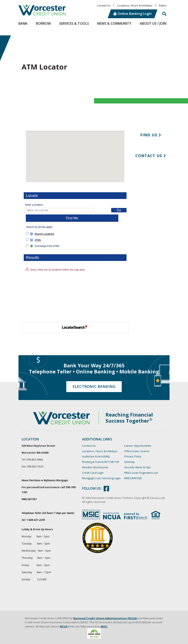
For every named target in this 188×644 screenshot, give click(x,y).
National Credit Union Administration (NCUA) (105, 618)
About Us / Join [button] (153, 23)
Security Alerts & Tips (138, 467)
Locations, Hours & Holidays (135, 5)
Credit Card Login (93, 473)
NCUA (64, 626)
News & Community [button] (114, 23)
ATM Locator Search (137, 451)
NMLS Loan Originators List (141, 473)
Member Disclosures (95, 467)
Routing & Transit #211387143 (101, 462)
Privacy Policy (133, 456)
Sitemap (129, 462)
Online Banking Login (135, 14)
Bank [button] (23, 23)
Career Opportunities (138, 446)
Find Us (149, 135)
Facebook (106, 489)
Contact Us (104, 5)
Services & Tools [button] (74, 23)
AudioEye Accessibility (96, 456)
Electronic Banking (94, 386)
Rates (163, 5)
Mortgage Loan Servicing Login (101, 478)
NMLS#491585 (133, 478)
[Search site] (164, 14)
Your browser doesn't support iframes (75, 223)
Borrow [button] (43, 23)
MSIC (104, 626)
